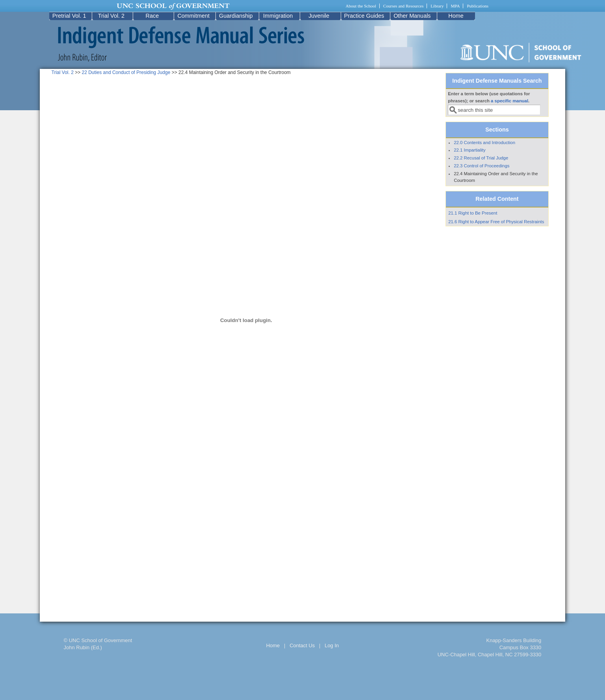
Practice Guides (364, 16)
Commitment (193, 16)
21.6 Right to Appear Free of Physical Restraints (496, 222)
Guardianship (236, 16)
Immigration (278, 16)
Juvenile (319, 16)
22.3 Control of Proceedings (482, 166)
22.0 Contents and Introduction (484, 143)
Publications (478, 6)
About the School (361, 6)
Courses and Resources (403, 6)
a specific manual (509, 101)
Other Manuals (412, 16)
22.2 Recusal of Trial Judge (481, 158)
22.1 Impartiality (470, 150)
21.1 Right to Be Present (473, 213)
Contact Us (302, 645)
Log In (332, 645)
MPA (455, 6)
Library (437, 6)
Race (152, 16)
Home (456, 16)
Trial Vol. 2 (111, 16)
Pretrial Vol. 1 (69, 16)
